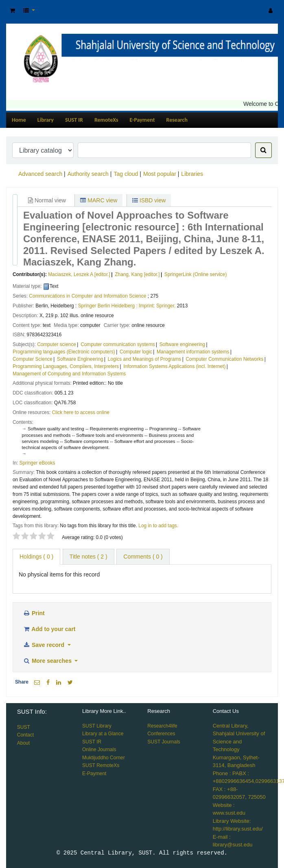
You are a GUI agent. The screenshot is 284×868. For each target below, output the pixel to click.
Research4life (162, 726)
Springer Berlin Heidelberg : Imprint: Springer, (127, 306)
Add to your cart (49, 629)
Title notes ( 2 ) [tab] (88, 557)
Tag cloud (126, 174)
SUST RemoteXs (101, 765)
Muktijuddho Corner (104, 758)
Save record (44, 645)
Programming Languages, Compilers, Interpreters (66, 366)
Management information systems (193, 352)
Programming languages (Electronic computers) (64, 352)
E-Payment (142, 120)
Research (177, 120)
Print (34, 613)
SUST (24, 727)
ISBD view (149, 200)
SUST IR (74, 120)
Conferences (161, 734)
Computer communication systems (118, 344)
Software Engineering (80, 359)
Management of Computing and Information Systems (69, 374)
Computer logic (136, 352)
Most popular (160, 174)
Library (46, 120)
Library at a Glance (103, 734)
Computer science (57, 344)
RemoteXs (106, 120)
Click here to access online (81, 412)
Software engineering (182, 344)
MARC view (99, 200)
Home (19, 120)
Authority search (88, 174)
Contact (25, 735)
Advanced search (40, 174)
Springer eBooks (37, 463)
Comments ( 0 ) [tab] (143, 557)
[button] (12, 11)
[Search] (263, 150)
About (23, 743)
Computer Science (33, 359)
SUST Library (97, 726)
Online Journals (99, 750)
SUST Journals (164, 742)
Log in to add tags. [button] (158, 526)
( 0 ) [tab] (36, 557)
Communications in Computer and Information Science (87, 296)
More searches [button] (48, 661)
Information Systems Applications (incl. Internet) (174, 366)
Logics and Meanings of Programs (144, 359)
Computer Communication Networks (224, 359)
